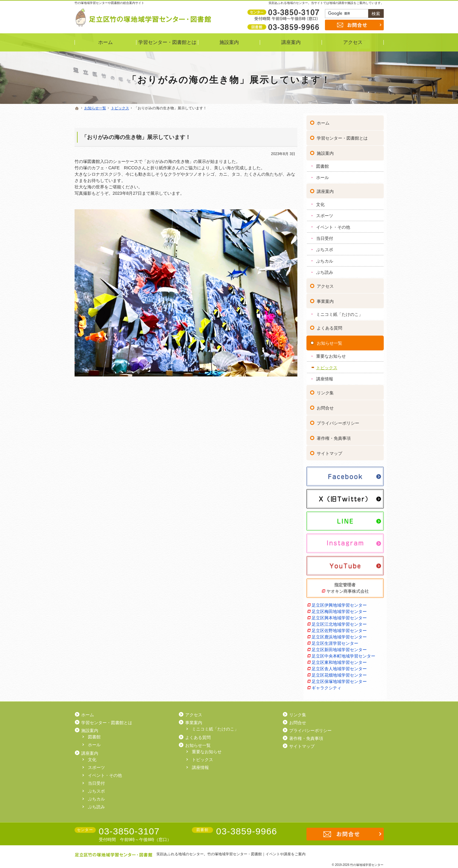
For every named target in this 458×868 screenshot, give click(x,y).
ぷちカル (325, 259)
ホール (323, 175)
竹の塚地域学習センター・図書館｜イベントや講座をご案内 (256, 854)
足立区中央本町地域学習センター (343, 654)
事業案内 (325, 299)
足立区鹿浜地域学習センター (339, 635)
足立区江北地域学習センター (339, 622)
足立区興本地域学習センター (339, 616)
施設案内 (325, 151)
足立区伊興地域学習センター (339, 603)
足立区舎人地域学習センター (339, 667)
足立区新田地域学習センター (339, 648)
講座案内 (325, 189)
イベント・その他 (333, 225)
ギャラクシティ (326, 686)
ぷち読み (325, 270)
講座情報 (325, 377)
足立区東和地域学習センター (339, 660)
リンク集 (325, 391)
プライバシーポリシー (338, 421)
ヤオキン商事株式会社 (348, 589)
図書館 (323, 164)
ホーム (323, 121)
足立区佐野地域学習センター (339, 628)
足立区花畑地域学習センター (339, 673)
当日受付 (325, 236)
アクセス (325, 284)
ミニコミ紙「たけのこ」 (339, 312)
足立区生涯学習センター (335, 641)
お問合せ (325, 406)
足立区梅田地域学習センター (339, 609)
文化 (320, 202)
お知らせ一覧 (329, 341)
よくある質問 (329, 326)
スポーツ (325, 214)
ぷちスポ (325, 247)
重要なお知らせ (331, 354)
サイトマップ (329, 451)
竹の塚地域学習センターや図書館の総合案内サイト (109, 3)
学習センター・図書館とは (342, 136)
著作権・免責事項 (334, 436)
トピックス (327, 365)
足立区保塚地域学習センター (339, 679)
